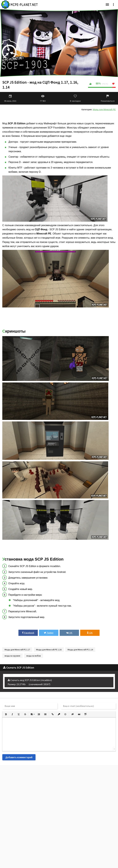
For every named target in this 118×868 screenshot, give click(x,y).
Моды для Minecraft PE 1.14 (80, 650)
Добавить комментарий (19, 757)
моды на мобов (34, 656)
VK (69, 633)
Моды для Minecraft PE (104, 110)
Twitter (49, 633)
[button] (6, 714)
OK (90, 633)
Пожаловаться (108, 98)
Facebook (28, 633)
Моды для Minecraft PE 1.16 (49, 650)
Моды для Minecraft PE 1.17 (17, 650)
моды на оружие (12, 656)
